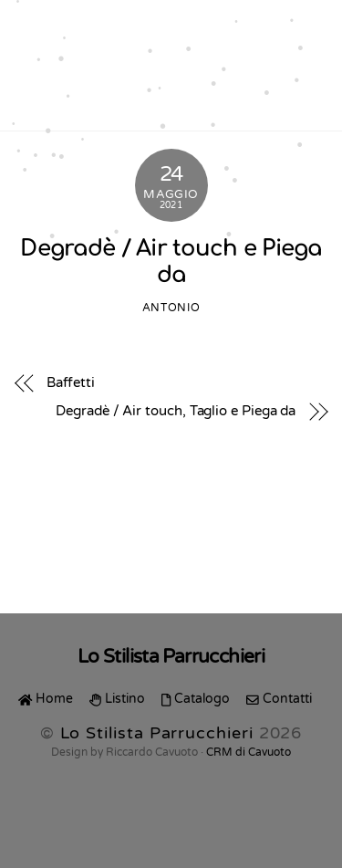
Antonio (171, 308)
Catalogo (196, 699)
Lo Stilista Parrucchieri (157, 733)
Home (46, 699)
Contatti (279, 699)
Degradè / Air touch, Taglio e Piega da (176, 411)
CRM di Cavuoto (249, 753)
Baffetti (71, 382)
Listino (118, 699)
